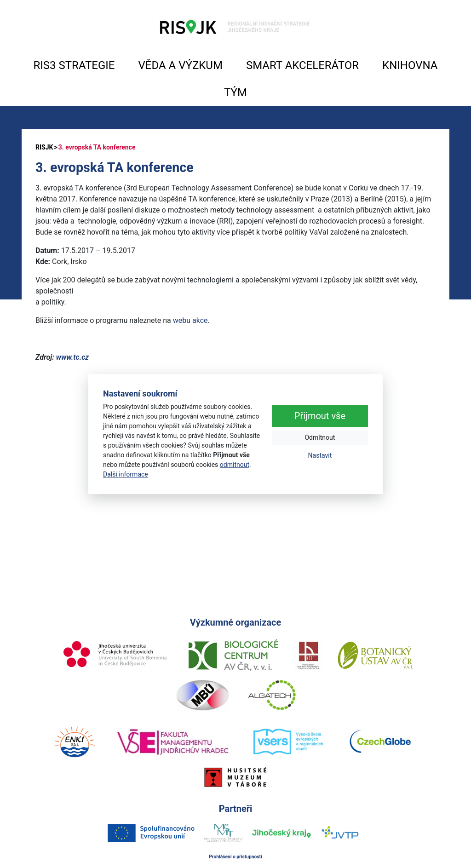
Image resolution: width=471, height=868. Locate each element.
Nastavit (320, 456)
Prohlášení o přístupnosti (235, 857)
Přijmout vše (320, 416)
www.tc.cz (73, 357)
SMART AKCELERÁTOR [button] (302, 65)
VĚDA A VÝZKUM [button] (181, 65)
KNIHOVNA (410, 65)
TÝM (235, 92)
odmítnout (235, 465)
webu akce (190, 320)
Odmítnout (320, 438)
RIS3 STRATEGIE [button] (74, 65)
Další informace (126, 474)
